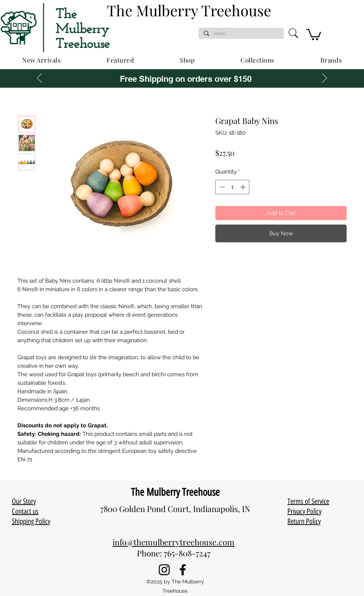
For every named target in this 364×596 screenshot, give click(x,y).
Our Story (24, 501)
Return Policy (304, 521)
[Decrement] (221, 187)
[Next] (325, 78)
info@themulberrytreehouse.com (173, 542)
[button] (314, 34)
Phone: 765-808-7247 (174, 553)
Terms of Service (308, 501)
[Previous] (39, 78)
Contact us (25, 511)
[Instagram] (164, 570)
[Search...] (241, 33)
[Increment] (244, 187)
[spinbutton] (232, 187)
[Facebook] (183, 570)
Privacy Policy (304, 511)
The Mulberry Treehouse (175, 492)
